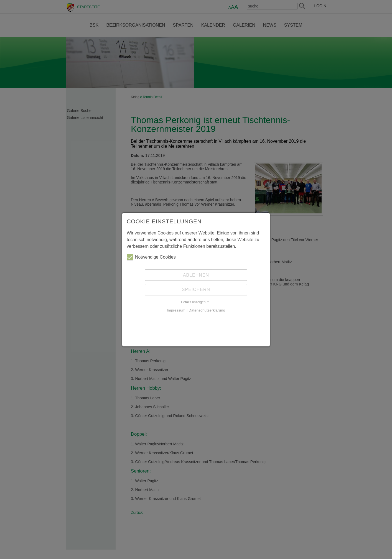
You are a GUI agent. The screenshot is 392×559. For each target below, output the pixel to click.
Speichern (196, 289)
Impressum (176, 310)
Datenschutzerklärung (207, 310)
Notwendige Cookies (151, 257)
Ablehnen (196, 275)
